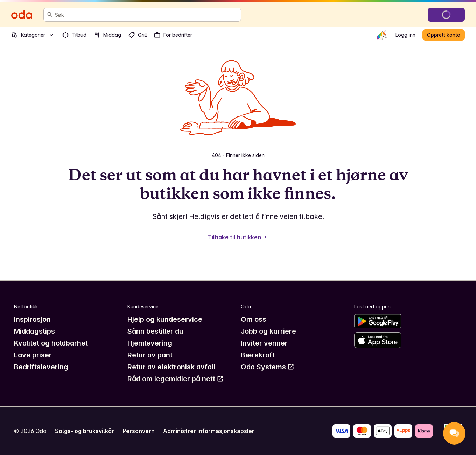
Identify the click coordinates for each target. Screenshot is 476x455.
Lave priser (33, 355)
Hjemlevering (150, 343)
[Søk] (50, 15)
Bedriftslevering (41, 367)
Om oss (254, 319)
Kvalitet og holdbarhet (51, 343)
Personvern (139, 431)
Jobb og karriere (268, 331)
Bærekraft (258, 355)
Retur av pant (150, 355)
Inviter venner (264, 343)
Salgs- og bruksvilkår (85, 431)
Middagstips (34, 331)
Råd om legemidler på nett (176, 379)
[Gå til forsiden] (22, 15)
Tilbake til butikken (238, 237)
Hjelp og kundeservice (165, 319)
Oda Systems (268, 367)
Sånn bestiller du (155, 331)
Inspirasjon (32, 319)
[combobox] (146, 15)
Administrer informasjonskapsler (209, 431)
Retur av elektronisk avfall (171, 367)
